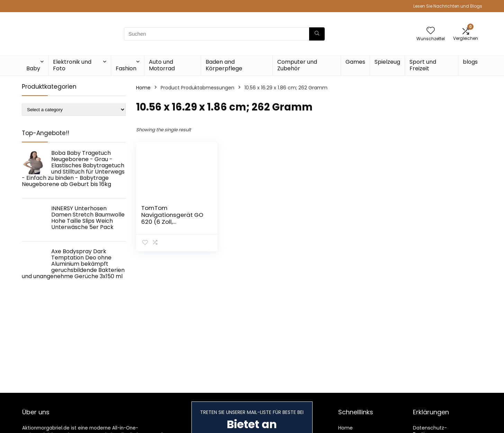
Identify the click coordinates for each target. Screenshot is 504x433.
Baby (33, 68)
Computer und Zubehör (297, 65)
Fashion (126, 68)
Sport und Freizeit (423, 65)
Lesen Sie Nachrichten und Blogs (448, 6)
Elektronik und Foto (72, 65)
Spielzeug (387, 62)
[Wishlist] (431, 31)
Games (355, 62)
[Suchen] (317, 34)
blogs (470, 62)
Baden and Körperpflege (224, 65)
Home (143, 88)
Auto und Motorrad (162, 65)
